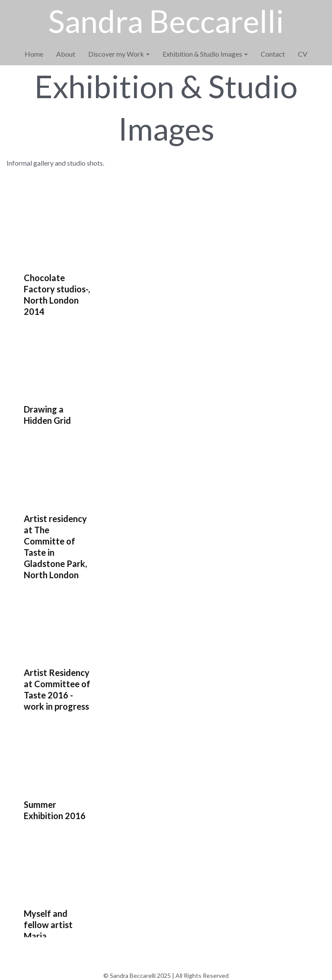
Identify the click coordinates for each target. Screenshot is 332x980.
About (66, 54)
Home (34, 54)
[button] (70, 264)
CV (303, 54)
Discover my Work (119, 54)
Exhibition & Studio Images (205, 54)
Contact (273, 54)
